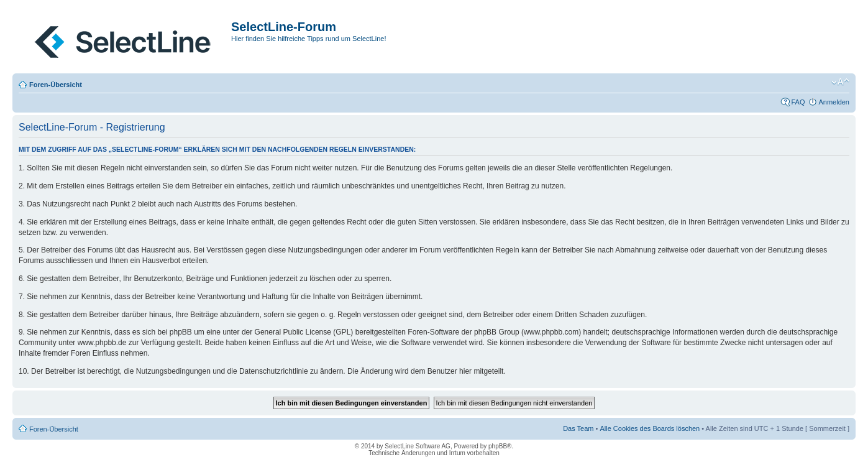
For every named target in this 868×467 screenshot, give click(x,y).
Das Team (578, 428)
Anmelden (834, 102)
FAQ (798, 102)
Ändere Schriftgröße (840, 82)
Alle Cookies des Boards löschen (650, 428)
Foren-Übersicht (56, 85)
